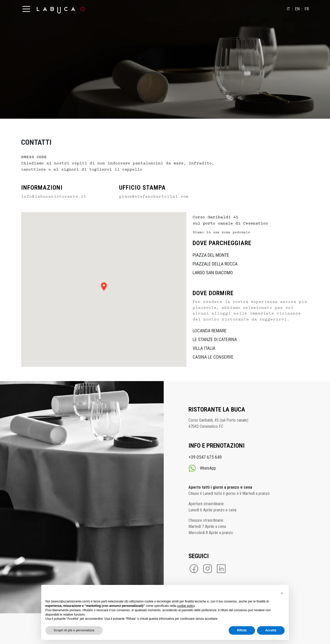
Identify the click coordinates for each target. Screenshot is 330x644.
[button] (282, 593)
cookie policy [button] (186, 606)
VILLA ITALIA (204, 348)
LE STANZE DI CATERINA (215, 339)
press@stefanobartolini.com (154, 196)
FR (307, 9)
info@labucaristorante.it (54, 196)
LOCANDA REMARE (210, 331)
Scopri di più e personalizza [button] (74, 630)
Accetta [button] (271, 630)
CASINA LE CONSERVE (213, 357)
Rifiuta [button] (242, 630)
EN (297, 9)
